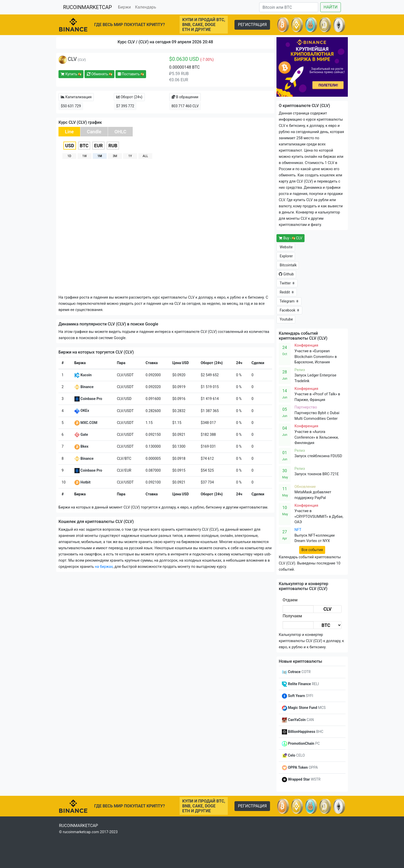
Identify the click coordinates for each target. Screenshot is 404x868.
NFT (298, 530)
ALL (145, 156)
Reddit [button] (287, 292)
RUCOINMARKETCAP (87, 7)
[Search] (289, 7)
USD (70, 146)
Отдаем (290, 600)
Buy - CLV (291, 238)
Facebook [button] (289, 310)
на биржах (104, 567)
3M (115, 156)
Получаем (292, 616)
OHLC (120, 132)
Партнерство (306, 407)
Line (69, 132)
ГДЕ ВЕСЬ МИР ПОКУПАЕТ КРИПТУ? (130, 25)
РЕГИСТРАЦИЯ (252, 25)
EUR (98, 146)
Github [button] (286, 274)
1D (69, 156)
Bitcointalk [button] (288, 265)
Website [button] (286, 247)
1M (100, 156)
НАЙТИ (331, 7)
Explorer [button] (286, 256)
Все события (312, 550)
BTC (84, 146)
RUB (113, 146)
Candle (94, 132)
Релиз (300, 370)
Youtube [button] (286, 319)
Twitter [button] (287, 283)
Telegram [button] (289, 301)
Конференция (306, 345)
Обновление (305, 487)
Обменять (99, 74)
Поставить (131, 74)
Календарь (146, 7)
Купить (71, 74)
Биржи (124, 7)
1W (84, 156)
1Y (130, 156)
